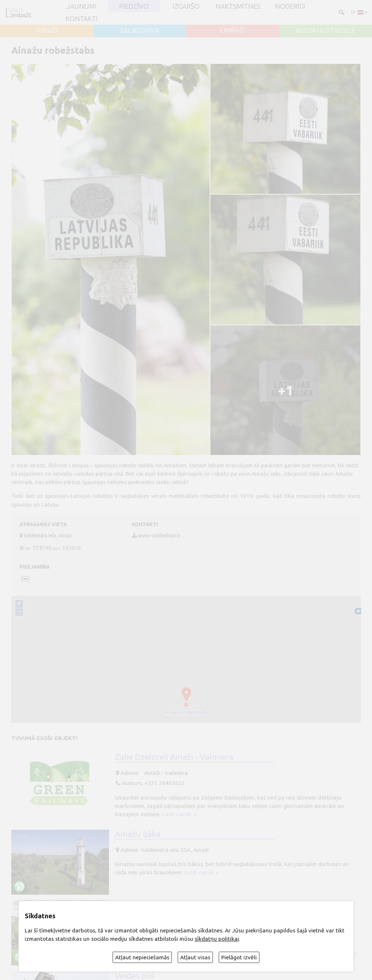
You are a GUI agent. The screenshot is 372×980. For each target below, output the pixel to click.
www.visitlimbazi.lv (159, 536)
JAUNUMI (82, 6)
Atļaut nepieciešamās (142, 957)
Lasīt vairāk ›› (179, 814)
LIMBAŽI (232, 30)
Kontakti (82, 19)
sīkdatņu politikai (217, 939)
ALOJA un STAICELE (326, 30)
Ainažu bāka (138, 834)
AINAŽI (47, 30)
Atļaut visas (195, 957)
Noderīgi (290, 6)
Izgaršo (186, 6)
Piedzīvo (134, 6)
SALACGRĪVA (139, 30)
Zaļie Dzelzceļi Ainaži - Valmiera (174, 757)
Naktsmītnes (238, 6)
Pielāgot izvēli (239, 957)
